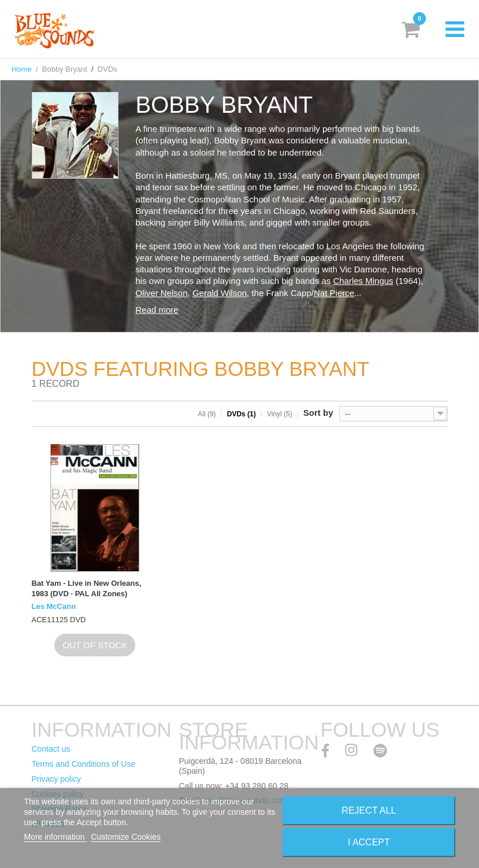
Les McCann (54, 606)
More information (55, 837)
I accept (369, 842)
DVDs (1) (242, 414)
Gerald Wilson (220, 293)
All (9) (207, 414)
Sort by (318, 413)
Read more (157, 310)
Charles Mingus (363, 281)
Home (22, 69)
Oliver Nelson (162, 293)
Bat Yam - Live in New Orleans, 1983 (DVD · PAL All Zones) (87, 588)
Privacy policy (57, 779)
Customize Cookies (126, 837)
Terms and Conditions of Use (84, 764)
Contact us (51, 749)
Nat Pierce (334, 293)
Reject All (369, 810)
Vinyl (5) (280, 414)
